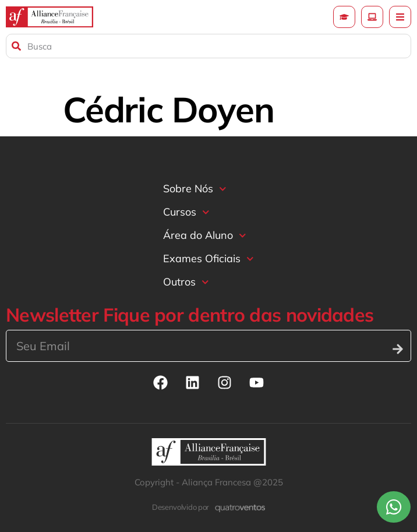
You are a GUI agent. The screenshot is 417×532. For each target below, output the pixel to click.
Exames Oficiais (208, 259)
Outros (186, 282)
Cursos (186, 212)
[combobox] (208, 46)
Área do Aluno (205, 236)
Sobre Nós (195, 189)
